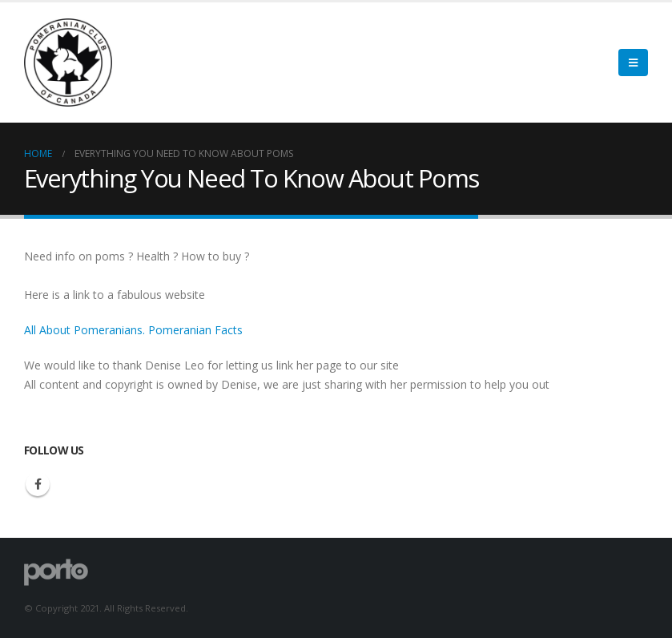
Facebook (38, 484)
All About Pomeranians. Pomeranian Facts (133, 330)
